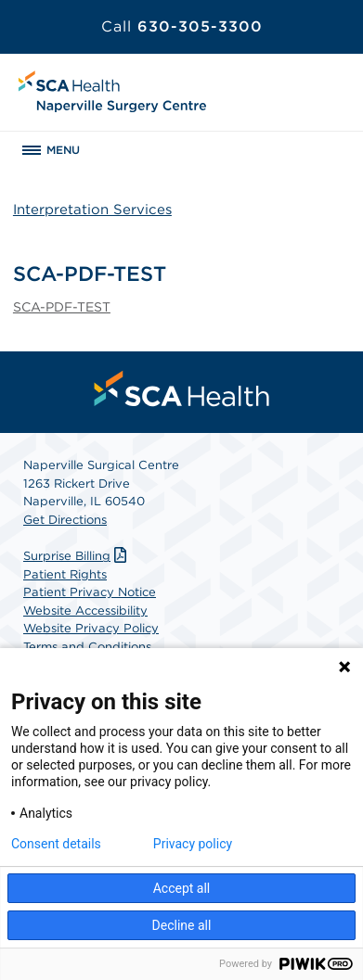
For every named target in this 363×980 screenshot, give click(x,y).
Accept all (182, 888)
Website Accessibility (85, 611)
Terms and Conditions (87, 647)
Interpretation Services (92, 210)
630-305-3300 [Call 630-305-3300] (182, 26)
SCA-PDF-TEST (62, 307)
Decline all (182, 925)
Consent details (56, 844)
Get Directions (65, 520)
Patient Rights (65, 574)
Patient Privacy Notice (90, 592)
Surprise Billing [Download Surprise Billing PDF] (77, 556)
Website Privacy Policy (91, 628)
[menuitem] (182, 388)
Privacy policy (193, 844)
